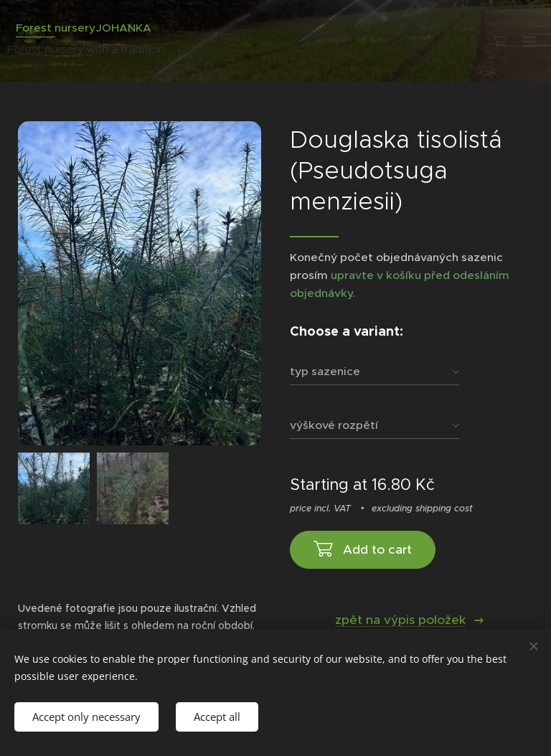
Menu (529, 42)
